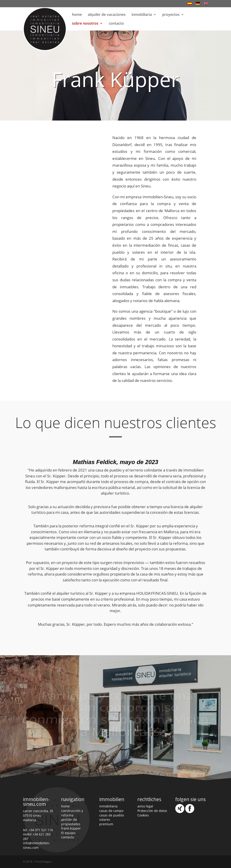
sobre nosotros (85, 24)
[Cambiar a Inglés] (206, 5)
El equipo (68, 833)
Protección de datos (152, 811)
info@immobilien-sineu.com (37, 845)
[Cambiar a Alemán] (198, 5)
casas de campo (111, 811)
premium (106, 824)
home (77, 15)
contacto (116, 24)
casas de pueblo (112, 815)
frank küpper (71, 828)
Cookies (143, 815)
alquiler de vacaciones (107, 15)
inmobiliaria (142, 15)
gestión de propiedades (71, 822)
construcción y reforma (72, 813)
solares (105, 820)
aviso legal (145, 806)
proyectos (171, 15)
